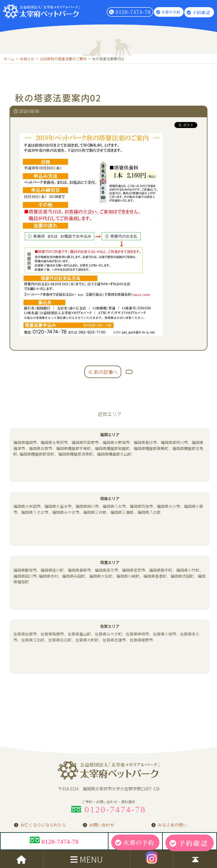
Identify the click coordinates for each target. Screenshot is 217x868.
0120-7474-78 (54, 841)
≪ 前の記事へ (103, 372)
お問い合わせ (102, 826)
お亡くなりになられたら (43, 826)
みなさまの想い (172, 826)
